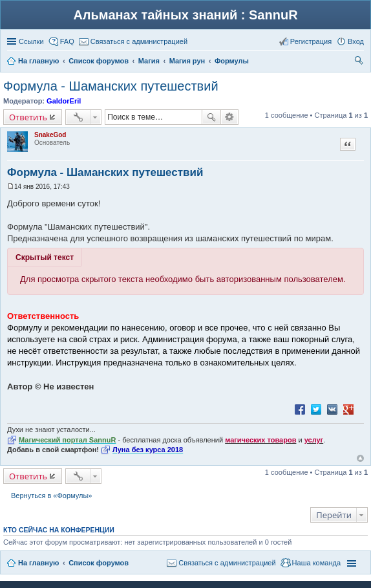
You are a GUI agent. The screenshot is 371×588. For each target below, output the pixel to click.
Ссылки (31, 41)
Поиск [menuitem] (360, 62)
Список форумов (99, 563)
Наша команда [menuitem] (316, 563)
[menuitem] (133, 41)
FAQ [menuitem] (67, 41)
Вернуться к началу (360, 458)
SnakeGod (50, 135)
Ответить (28, 117)
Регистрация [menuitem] (311, 41)
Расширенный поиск (230, 117)
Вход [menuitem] (356, 41)
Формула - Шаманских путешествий (111, 86)
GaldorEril (64, 101)
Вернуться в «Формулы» (51, 495)
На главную (38, 563)
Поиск (211, 117)
